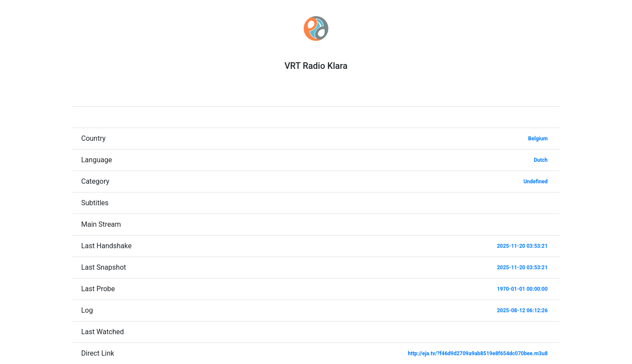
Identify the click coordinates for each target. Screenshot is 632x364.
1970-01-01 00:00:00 (522, 289)
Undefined (536, 182)
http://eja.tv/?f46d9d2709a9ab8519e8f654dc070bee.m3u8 (478, 353)
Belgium (538, 139)
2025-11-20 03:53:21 (522, 246)
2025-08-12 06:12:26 (522, 310)
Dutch (541, 160)
